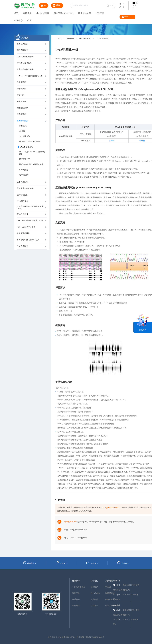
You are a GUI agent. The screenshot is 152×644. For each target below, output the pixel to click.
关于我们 (94, 587)
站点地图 (94, 606)
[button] (32, 44)
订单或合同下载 (71, 522)
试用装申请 (30, 563)
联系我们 (135, 6)
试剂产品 (100, 13)
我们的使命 (95, 593)
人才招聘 (94, 599)
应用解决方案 (85, 13)
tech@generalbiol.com (111, 508)
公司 (29, 21)
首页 (16, 13)
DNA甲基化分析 (102, 39)
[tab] (32, 44)
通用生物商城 (57, 6)
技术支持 (76, 581)
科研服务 (27, 13)
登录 (120, 6)
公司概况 (94, 581)
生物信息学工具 (79, 587)
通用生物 (117, 581)
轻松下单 (76, 593)
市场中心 (18, 21)
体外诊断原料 (43, 13)
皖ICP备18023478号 (96, 637)
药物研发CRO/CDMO (64, 13)
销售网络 (76, 606)
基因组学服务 (85, 39)
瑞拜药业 (117, 605)
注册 (123, 6)
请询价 (112, 141)
